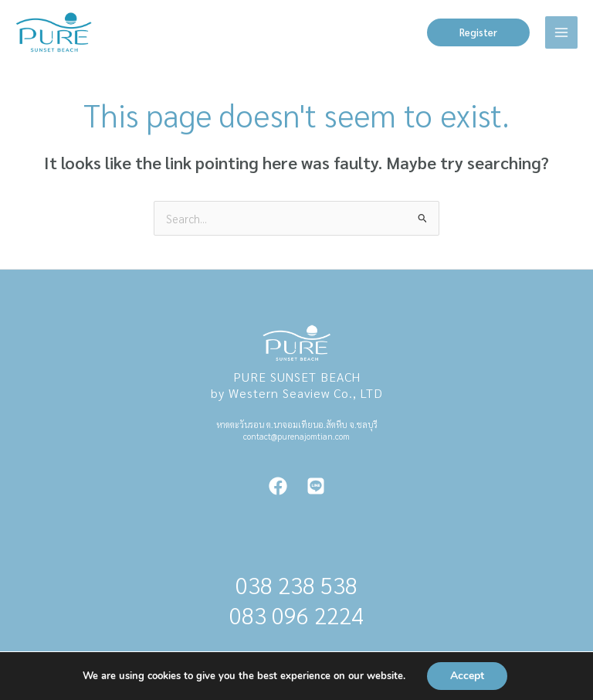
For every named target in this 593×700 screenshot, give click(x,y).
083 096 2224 (296, 615)
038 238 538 (296, 585)
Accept (467, 676)
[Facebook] (278, 486)
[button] (478, 33)
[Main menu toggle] (561, 32)
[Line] (316, 486)
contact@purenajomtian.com (296, 436)
